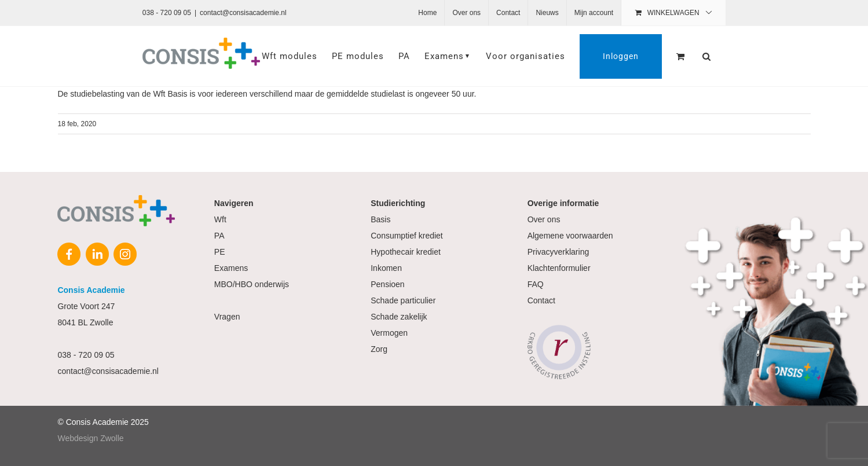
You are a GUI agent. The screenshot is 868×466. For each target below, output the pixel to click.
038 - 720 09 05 (167, 13)
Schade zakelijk (399, 317)
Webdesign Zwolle (90, 438)
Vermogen (389, 333)
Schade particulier (403, 300)
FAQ (536, 284)
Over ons (544, 219)
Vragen (227, 317)
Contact (541, 300)
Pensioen (387, 284)
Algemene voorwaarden (570, 236)
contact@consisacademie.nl (243, 13)
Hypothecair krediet (406, 252)
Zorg (379, 349)
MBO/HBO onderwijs (252, 284)
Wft (220, 219)
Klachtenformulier (559, 268)
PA (219, 236)
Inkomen (386, 268)
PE (220, 252)
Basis (380, 219)
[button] (707, 56)
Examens (231, 268)
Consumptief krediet (407, 236)
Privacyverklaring (558, 252)
